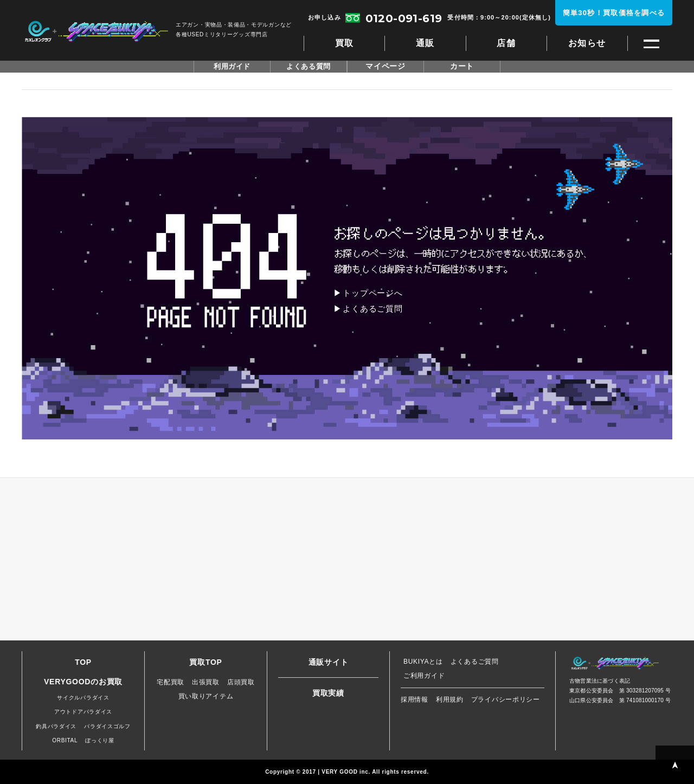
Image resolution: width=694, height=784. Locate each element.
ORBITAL (65, 740)
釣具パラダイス (56, 726)
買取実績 (328, 693)
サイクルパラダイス (83, 698)
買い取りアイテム (206, 696)
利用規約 (450, 699)
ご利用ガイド (424, 676)
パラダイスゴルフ (107, 726)
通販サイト (329, 662)
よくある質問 (309, 67)
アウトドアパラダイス (83, 712)
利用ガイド (232, 67)
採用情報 (415, 699)
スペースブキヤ (96, 31)
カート (462, 67)
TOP (83, 662)
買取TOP (205, 662)
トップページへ (372, 293)
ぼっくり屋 (100, 740)
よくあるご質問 (372, 309)
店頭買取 (241, 682)
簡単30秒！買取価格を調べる (614, 13)
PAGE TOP (675, 765)
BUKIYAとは (423, 662)
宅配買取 (171, 682)
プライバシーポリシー (506, 699)
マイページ (385, 67)
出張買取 (206, 682)
